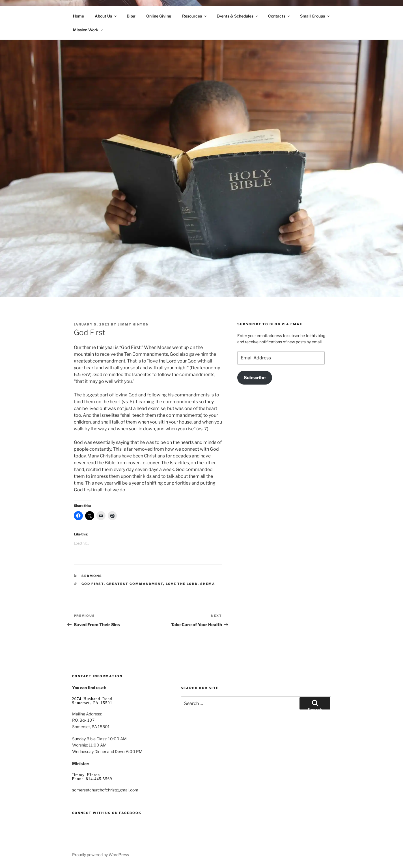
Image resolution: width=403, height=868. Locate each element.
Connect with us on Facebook (107, 813)
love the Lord (182, 584)
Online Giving (159, 16)
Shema (208, 584)
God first (93, 584)
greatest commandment (135, 584)
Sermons (92, 576)
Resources (195, 16)
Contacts (279, 16)
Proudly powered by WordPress (101, 855)
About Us (106, 16)
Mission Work (88, 30)
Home (78, 16)
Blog (131, 16)
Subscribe (255, 378)
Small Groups (315, 16)
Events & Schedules (238, 16)
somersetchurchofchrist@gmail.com (105, 790)
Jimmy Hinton (133, 324)
